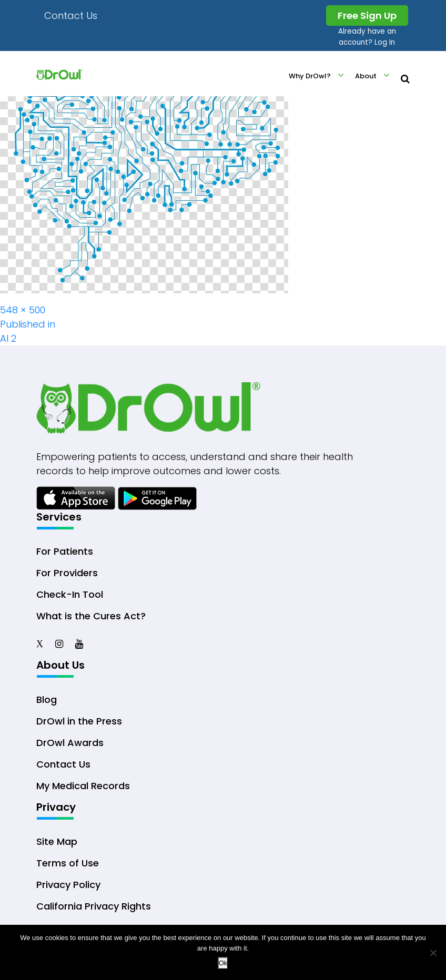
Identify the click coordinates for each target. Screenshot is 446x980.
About (366, 76)
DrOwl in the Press (79, 721)
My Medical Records (83, 786)
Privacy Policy (68, 885)
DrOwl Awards (70, 743)
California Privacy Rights (94, 906)
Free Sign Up (367, 16)
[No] (433, 953)
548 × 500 (23, 310)
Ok (223, 963)
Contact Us (71, 16)
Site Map (57, 841)
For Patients (65, 551)
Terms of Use (68, 863)
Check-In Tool (70, 594)
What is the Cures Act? (91, 616)
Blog (47, 700)
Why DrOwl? (310, 76)
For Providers (67, 573)
